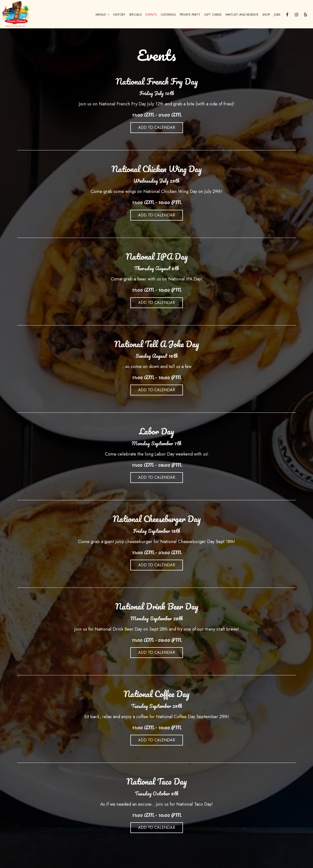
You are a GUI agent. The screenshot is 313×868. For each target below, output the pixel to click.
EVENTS (151, 15)
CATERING (168, 15)
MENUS (102, 15)
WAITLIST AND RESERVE (242, 15)
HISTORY (119, 15)
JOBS (277, 15)
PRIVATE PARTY (190, 15)
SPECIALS (135, 15)
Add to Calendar (157, 128)
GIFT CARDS (213, 15)
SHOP (266, 15)
